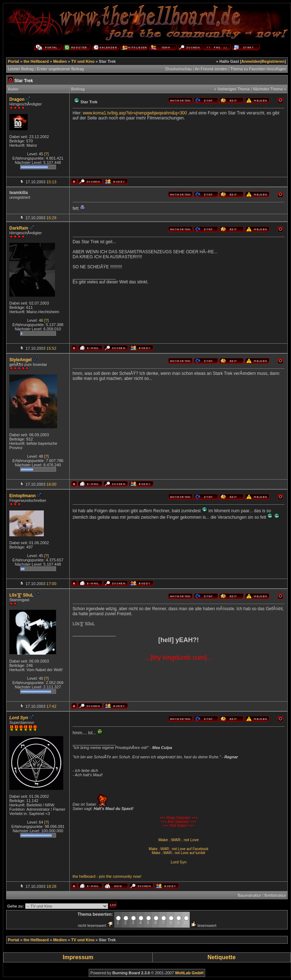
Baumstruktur (250, 895)
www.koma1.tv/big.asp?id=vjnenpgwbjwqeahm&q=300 (135, 113)
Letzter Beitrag (21, 69)
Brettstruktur (275, 895)
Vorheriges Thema (234, 89)
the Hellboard (36, 61)
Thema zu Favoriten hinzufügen (258, 69)
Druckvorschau (178, 69)
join (102, 876)
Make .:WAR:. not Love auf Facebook (179, 849)
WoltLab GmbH (189, 973)
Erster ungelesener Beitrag (61, 69)
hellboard (87, 876)
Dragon (17, 99)
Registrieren (273, 61)
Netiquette (222, 957)
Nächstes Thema (268, 89)
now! (137, 876)
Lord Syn (179, 862)
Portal (13, 61)
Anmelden (251, 61)
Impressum (78, 957)
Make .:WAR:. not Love (179, 840)
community (122, 876)
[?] (46, 154)
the (75, 876)
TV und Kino (83, 61)
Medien (60, 61)
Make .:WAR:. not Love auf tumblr (179, 853)
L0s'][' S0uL (21, 595)
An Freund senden (211, 69)
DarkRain (19, 228)
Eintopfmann (22, 496)
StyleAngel (20, 360)
